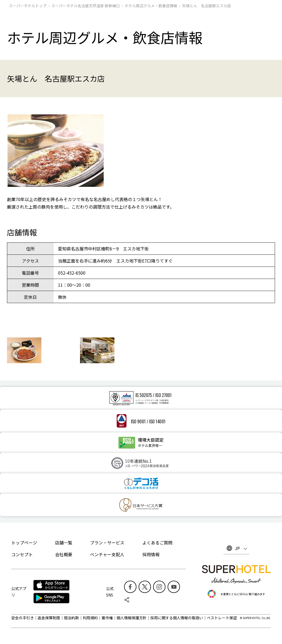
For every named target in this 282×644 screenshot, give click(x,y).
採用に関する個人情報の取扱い (177, 618)
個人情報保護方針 (132, 618)
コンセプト (22, 554)
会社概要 (64, 554)
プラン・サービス (107, 543)
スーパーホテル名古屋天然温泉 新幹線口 (86, 6)
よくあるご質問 (157, 543)
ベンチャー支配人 (107, 554)
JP (237, 548)
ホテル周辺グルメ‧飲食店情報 (151, 6)
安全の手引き (23, 618)
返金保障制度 (49, 618)
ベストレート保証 (222, 618)
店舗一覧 (64, 543)
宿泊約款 (71, 618)
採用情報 (151, 554)
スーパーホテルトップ (28, 6)
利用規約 (90, 618)
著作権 (107, 618)
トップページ (24, 543)
